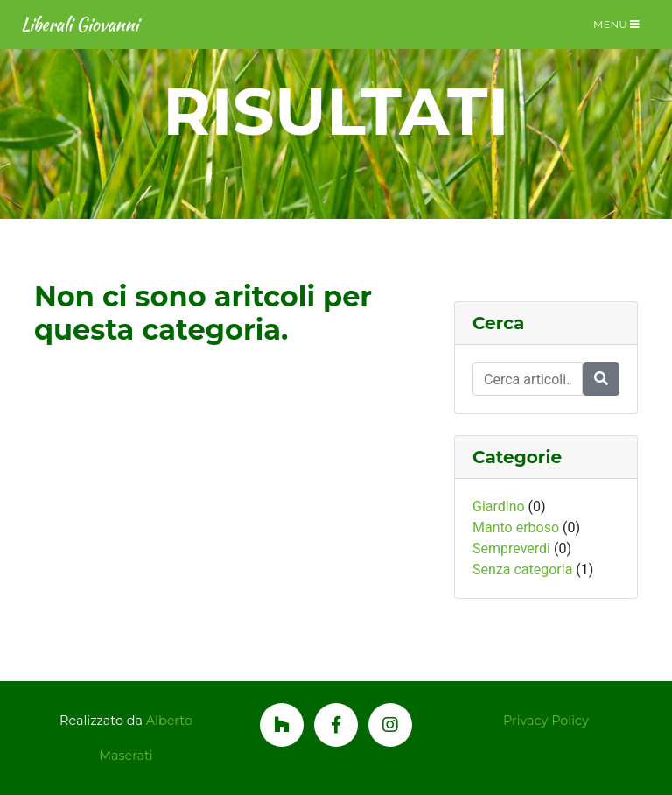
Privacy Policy (546, 721)
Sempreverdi (511, 549)
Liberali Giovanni (80, 24)
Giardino (499, 507)
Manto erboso (516, 528)
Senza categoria (522, 570)
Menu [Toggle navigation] (616, 24)
